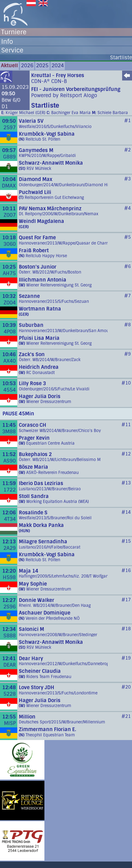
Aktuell (9, 66)
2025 (42, 66)
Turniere (14, 32)
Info (7, 42)
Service (12, 50)
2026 (27, 66)
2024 (58, 66)
